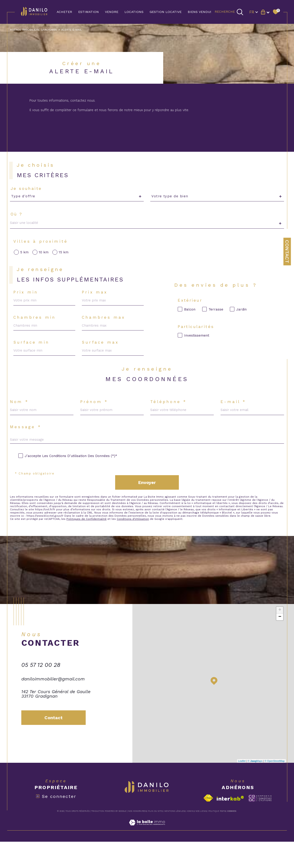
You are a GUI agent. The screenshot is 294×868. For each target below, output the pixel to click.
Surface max (102, 355)
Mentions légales (174, 838)
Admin (190, 838)
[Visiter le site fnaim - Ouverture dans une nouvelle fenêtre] (208, 825)
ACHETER (64, 12)
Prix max (96, 302)
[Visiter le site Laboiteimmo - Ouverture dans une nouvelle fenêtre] (147, 854)
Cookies (232, 838)
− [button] (280, 643)
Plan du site (155, 838)
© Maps (255, 787)
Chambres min (36, 329)
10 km (45, 260)
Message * (27, 444)
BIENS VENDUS (200, 12)
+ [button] (280, 637)
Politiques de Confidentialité (89, 544)
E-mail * (234, 418)
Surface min (33, 355)
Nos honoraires (137, 838)
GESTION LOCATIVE (166, 12)
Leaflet (242, 787)
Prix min (27, 302)
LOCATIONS (134, 12)
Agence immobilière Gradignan (35, 30)
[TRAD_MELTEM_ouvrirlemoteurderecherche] (229, 12)
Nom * (20, 418)
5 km (25, 260)
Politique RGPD (217, 838)
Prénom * (95, 418)
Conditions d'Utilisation (137, 544)
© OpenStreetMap (275, 787)
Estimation (89, 12)
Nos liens (201, 838)
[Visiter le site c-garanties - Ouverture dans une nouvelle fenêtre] (260, 825)
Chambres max (105, 329)
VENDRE (112, 12)
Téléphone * (170, 418)
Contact (287, 252)
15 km (65, 260)
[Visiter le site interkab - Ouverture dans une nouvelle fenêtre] (230, 825)
